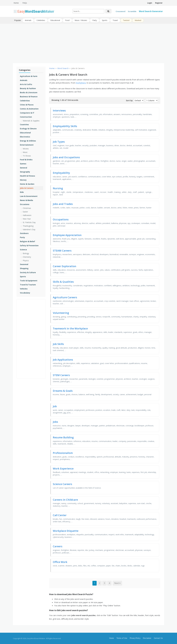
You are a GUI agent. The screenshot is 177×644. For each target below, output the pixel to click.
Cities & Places (27, 104)
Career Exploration (65, 266)
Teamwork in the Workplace (70, 328)
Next (117, 583)
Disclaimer (147, 638)
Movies (26, 148)
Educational (55, 20)
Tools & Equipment (29, 280)
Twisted (127, 20)
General (23, 167)
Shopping (24, 268)
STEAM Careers (62, 250)
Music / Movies (81, 20)
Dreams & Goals (63, 391)
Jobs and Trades (63, 204)
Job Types (59, 141)
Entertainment (27, 145)
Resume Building (63, 437)
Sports (105, 20)
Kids (22, 192)
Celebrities (41, 20)
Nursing (58, 188)
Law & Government (29, 196)
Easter (25, 211)
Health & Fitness (27, 176)
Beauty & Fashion (28, 88)
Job (55, 406)
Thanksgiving (28, 226)
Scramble (132, 11)
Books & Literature (29, 92)
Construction (26, 117)
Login (150, 3)
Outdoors (24, 233)
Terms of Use (122, 638)
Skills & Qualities (63, 282)
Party (95, 20)
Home (16, 3)
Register (159, 3)
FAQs (25, 3)
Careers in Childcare (65, 499)
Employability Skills (65, 126)
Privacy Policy (135, 638)
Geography (25, 172)
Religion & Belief (27, 241)
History (23, 180)
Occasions (25, 204)
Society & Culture (28, 272)
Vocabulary (25, 293)
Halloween (27, 215)
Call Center (60, 515)
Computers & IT (27, 113)
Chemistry (27, 257)
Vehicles (24, 288)
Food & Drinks (26, 159)
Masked (139, 20)
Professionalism (63, 453)
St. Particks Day (29, 222)
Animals (28, 20)
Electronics (25, 136)
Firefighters (81, 83)
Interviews (59, 110)
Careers (58, 546)
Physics (26, 260)
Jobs (55, 422)
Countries (24, 124)
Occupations (61, 219)
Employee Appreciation (67, 235)
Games (23, 163)
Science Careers (62, 484)
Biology (26, 253)
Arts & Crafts (26, 84)
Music (25, 152)
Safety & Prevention (29, 245)
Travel (116, 20)
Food (68, 20)
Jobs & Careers (27, 188)
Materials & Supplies (31, 120)
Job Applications (63, 359)
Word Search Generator (151, 11)
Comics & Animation (29, 108)
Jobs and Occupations (66, 157)
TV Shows (27, 156)
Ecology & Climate (28, 128)
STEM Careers (61, 375)
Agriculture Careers (65, 297)
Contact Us (158, 638)
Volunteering (61, 313)
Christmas (27, 208)
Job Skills (58, 344)
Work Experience (63, 468)
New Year (27, 219)
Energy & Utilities (28, 141)
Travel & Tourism (28, 284)
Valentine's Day (29, 229)
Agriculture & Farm (29, 76)
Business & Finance (29, 96)
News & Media (26, 200)
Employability (61, 173)
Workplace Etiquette (66, 531)
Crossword (120, 11)
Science (23, 249)
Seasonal (24, 264)
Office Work (60, 562)
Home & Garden (27, 184)
